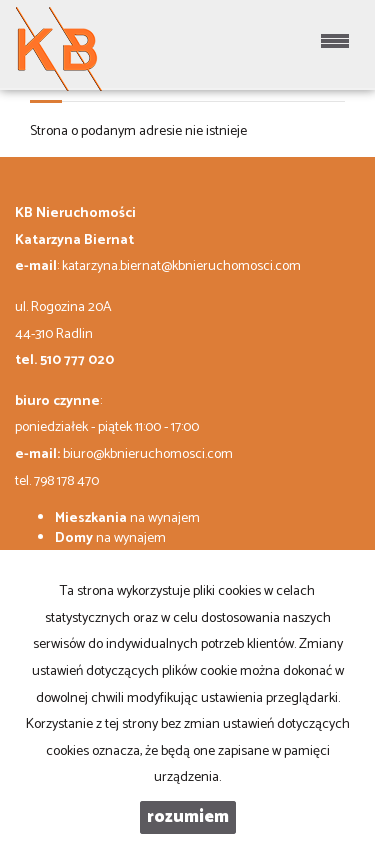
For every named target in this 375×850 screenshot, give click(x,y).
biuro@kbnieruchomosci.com (148, 454)
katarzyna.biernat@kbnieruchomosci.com (181, 266)
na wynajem (127, 518)
